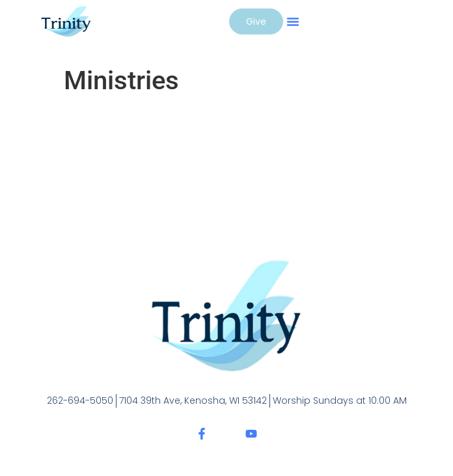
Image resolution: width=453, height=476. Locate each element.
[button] (293, 21)
